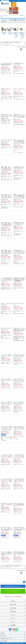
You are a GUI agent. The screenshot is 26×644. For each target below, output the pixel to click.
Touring (5, 16)
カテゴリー (13, 615)
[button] (25, 49)
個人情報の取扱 (4, 641)
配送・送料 (13, 605)
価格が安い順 (17, 43)
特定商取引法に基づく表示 (6, 638)
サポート (13, 622)
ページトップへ (24, 582)
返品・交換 (13, 608)
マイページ (13, 618)
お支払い (13, 601)
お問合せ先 (13, 611)
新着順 (7, 43)
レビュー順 (8, 44)
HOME (2, 16)
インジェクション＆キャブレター (13, 16)
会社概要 (13, 625)
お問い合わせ (3, 636)
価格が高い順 (12, 43)
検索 (8, 12)
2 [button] (23, 49)
